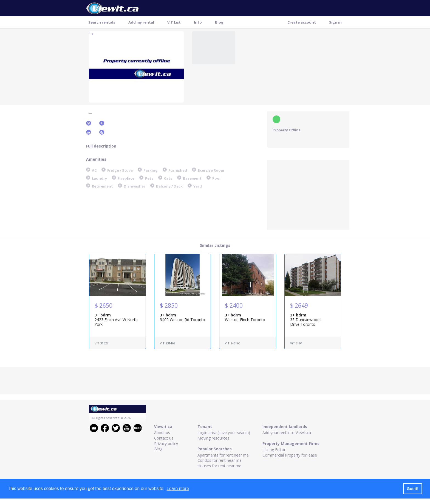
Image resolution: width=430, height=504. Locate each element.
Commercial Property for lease (290, 455)
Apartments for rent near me (223, 455)
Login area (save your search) (224, 433)
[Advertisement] (308, 194)
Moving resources (213, 438)
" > (91, 34)
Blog (219, 22)
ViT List (174, 22)
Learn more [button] (178, 489)
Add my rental (141, 22)
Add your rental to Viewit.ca (287, 433)
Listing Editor (274, 450)
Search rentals (102, 22)
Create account (302, 22)
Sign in (335, 22)
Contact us (164, 438)
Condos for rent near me (220, 460)
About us (162, 433)
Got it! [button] (412, 489)
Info (198, 22)
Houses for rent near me (219, 466)
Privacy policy (166, 444)
